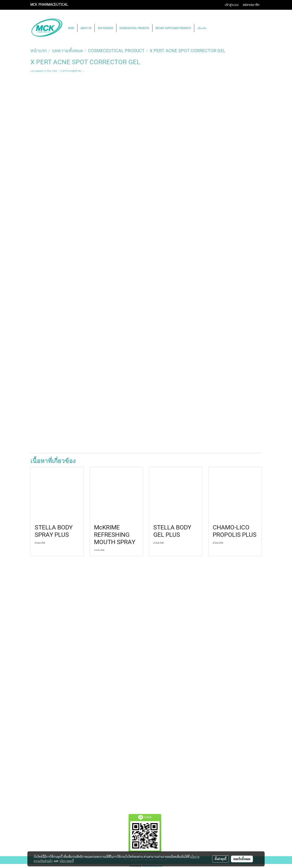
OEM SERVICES (105, 28)
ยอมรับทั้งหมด (242, 859)
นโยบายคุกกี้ (67, 861)
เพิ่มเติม (202, 28)
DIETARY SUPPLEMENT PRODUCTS (173, 28)
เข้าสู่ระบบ (232, 5)
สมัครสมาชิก (251, 5)
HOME (71, 28)
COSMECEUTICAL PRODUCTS (134, 28)
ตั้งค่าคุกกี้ (221, 859)
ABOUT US (86, 28)
